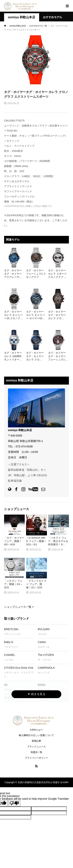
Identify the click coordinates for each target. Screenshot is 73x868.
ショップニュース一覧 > (19, 607)
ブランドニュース (36, 747)
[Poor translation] (14, 803)
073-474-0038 (24, 446)
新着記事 (36, 741)
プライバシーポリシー (36, 758)
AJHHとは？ (36, 730)
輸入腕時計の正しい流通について (36, 735)
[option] (36, 60)
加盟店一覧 (36, 752)
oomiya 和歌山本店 (22, 17)
